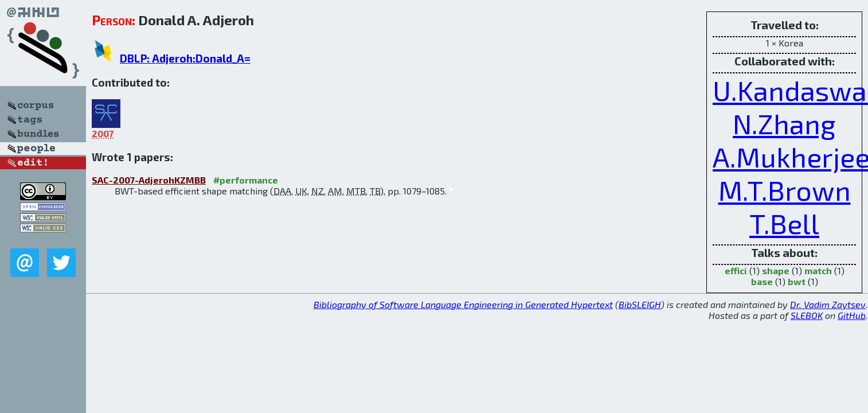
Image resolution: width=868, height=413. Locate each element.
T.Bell (784, 223)
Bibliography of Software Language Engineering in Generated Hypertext (463, 304)
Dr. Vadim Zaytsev (828, 304)
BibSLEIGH (640, 304)
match (818, 270)
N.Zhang (784, 123)
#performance (246, 180)
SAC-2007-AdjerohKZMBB (149, 180)
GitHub (852, 315)
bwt (797, 281)
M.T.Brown (785, 190)
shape (776, 270)
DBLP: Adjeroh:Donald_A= (185, 58)
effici (736, 270)
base (762, 281)
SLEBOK (807, 315)
